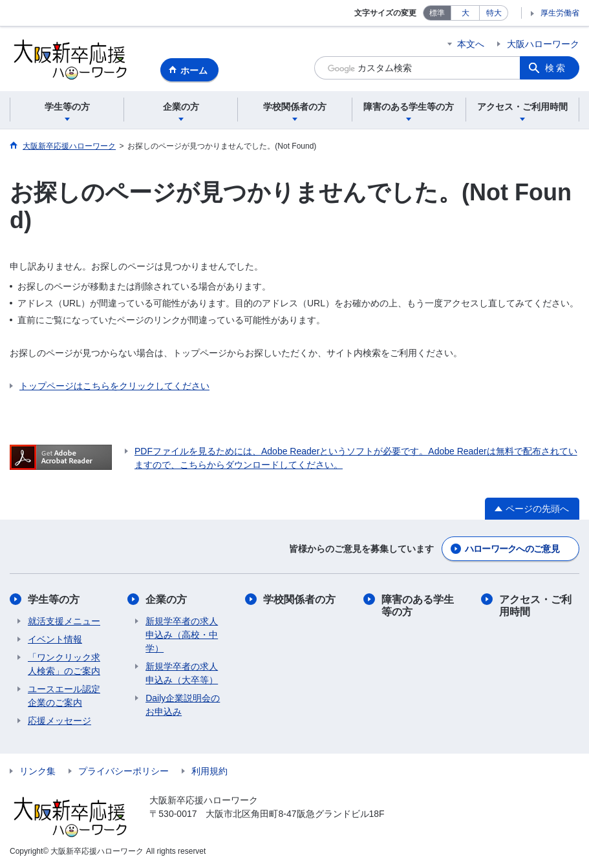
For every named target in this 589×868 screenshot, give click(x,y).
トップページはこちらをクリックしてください (114, 386)
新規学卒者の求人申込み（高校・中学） (182, 635)
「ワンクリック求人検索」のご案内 (64, 664)
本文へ (471, 44)
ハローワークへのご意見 (512, 549)
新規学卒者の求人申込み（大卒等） (182, 673)
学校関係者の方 (299, 599)
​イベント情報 (55, 639)
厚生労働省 (560, 13)
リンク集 (37, 771)
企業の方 (166, 599)
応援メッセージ (59, 721)
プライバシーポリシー (123, 771)
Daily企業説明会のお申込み (183, 705)
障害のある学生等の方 (418, 606)
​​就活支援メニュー (64, 621)
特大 (494, 13)
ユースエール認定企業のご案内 (64, 696)
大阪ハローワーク (543, 44)
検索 (556, 68)
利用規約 (209, 771)
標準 (437, 13)
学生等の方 (54, 599)
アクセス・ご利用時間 (535, 606)
